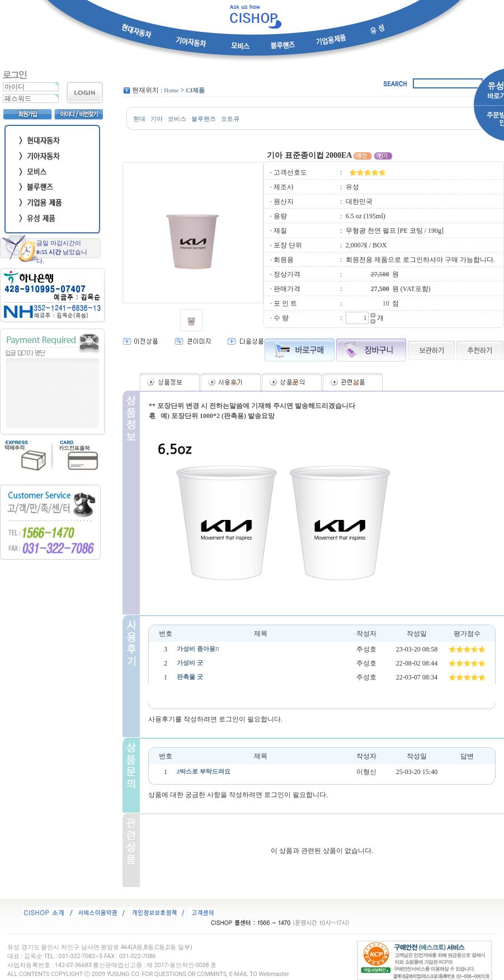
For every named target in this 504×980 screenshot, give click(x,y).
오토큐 (230, 119)
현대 (139, 119)
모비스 (177, 119)
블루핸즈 (204, 119)
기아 (157, 119)
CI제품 (195, 90)
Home (171, 90)
